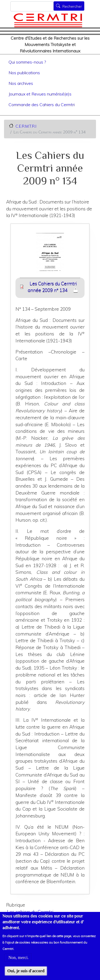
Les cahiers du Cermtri (30, 912)
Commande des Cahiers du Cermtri (42, 105)
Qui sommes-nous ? (27, 62)
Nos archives (21, 83)
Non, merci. (18, 965)
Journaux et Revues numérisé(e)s (40, 94)
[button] (50, 255)
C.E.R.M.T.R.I (26, 126)
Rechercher (72, 6)
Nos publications (24, 73)
